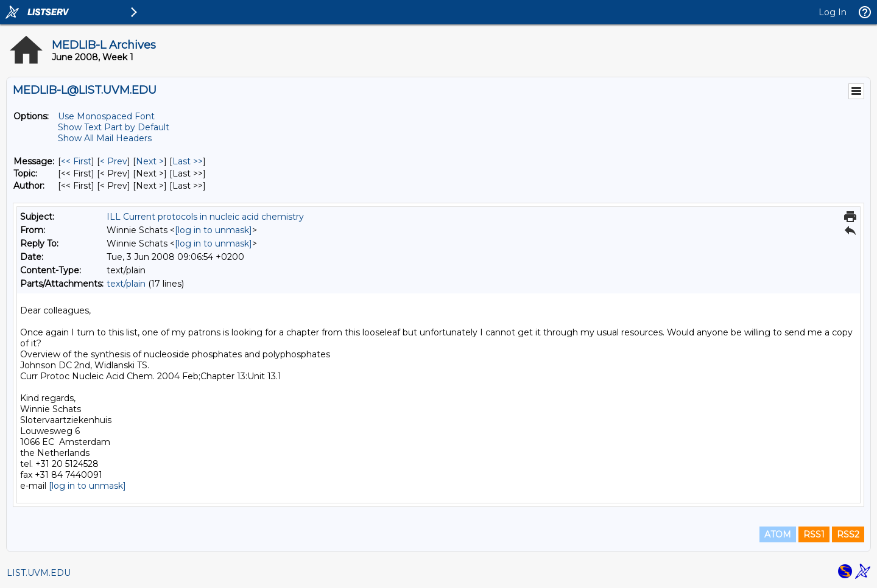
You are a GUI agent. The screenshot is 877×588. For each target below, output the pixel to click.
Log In (833, 12)
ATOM (778, 534)
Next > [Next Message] (150, 161)
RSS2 (848, 534)
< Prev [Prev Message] (114, 161)
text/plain (126, 284)
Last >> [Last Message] (188, 161)
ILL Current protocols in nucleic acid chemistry (205, 217)
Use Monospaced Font (106, 116)
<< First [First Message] (76, 161)
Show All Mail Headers (105, 138)
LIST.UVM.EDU (39, 573)
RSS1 (814, 534)
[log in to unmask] (213, 230)
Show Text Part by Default (114, 127)
